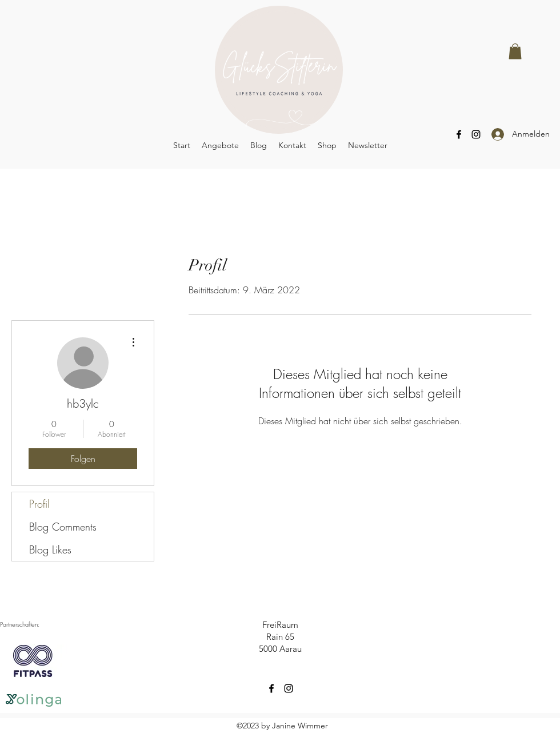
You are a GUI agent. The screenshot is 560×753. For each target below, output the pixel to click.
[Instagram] (476, 134)
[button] (515, 51)
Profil (39, 504)
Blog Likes (50, 549)
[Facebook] (459, 134)
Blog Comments (63, 527)
